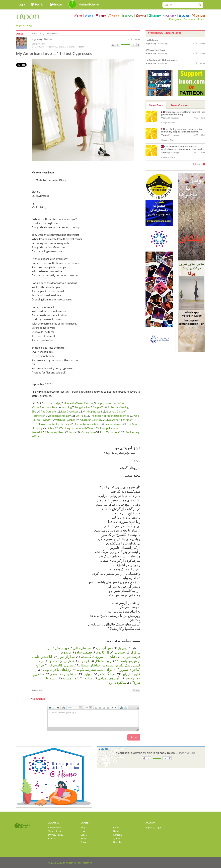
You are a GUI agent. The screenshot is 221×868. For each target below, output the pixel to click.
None (43, 44)
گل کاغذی (103, 652)
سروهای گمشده (92, 657)
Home (34, 33)
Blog (78, 16)
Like (113, 45)
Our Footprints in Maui (87, 424)
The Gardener (49, 412)
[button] (50, 707)
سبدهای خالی (82, 648)
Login (22, 4)
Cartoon (170, 16)
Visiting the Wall (92, 412)
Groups (56, 4)
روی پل (122, 648)
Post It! (37, 4)
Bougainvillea (82, 407)
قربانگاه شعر (107, 674)
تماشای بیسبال (90, 665)
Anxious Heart (50, 407)
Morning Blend (56, 432)
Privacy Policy (56, 835)
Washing (67, 407)
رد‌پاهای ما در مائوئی (57, 670)
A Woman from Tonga (155, 50)
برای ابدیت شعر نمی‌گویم (94, 670)
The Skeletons (152, 40)
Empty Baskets (105, 403)
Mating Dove (88, 432)
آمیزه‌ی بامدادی (109, 678)
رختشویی (120, 652)
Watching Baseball (65, 420)
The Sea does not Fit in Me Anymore (161, 60)
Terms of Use (55, 831)
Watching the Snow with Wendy (77, 428)
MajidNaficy (37, 39)
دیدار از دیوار (67, 657)
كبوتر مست (71, 678)
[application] (93, 718)
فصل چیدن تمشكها (61, 661)
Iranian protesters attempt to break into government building (183, 113)
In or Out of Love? (110, 432)
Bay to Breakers (114, 424)
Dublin (51, 428)
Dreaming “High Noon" (120, 420)
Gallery (155, 16)
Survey (127, 16)
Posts (201, 19)
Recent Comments (180, 105)
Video (101, 16)
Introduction (55, 827)
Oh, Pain (81, 416)
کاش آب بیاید (104, 648)
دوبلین (88, 674)
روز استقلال (103, 661)
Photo (141, 16)
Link (89, 16)
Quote (184, 16)
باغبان (113, 657)
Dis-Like (199, 16)
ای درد (84, 661)
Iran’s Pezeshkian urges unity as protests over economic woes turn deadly (183, 148)
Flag (136, 690)
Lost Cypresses (70, 412)
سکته (88, 678)
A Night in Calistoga (91, 420)
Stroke (72, 432)
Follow (48, 39)
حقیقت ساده (83, 652)
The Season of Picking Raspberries (110, 416)
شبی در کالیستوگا (62, 665)
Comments (190, 19)
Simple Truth (100, 407)
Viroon (164, 118)
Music (114, 16)
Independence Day (60, 416)
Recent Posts (156, 105)
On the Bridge (52, 403)
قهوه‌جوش (62, 648)
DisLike (138, 45)
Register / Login (153, 827)
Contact (52, 838)
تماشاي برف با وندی (64, 674)
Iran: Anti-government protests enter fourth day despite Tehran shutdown (182, 130)
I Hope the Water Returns (78, 403)
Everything (176, 19)
